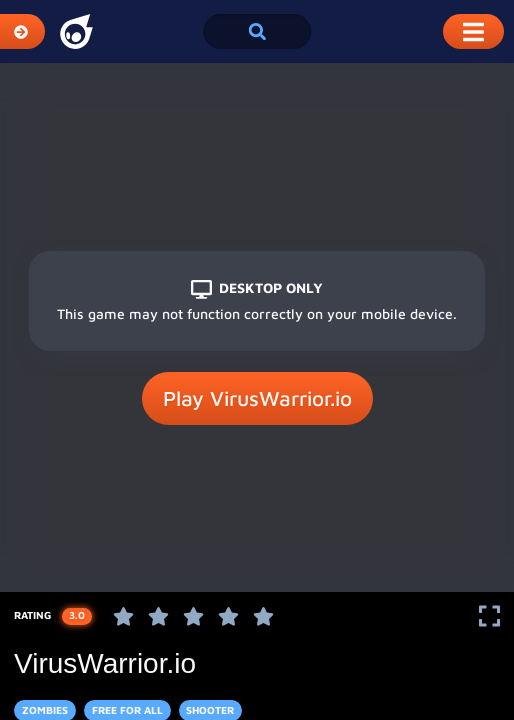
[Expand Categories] (22, 31)
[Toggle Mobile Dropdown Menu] (473, 31)
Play (257, 399)
